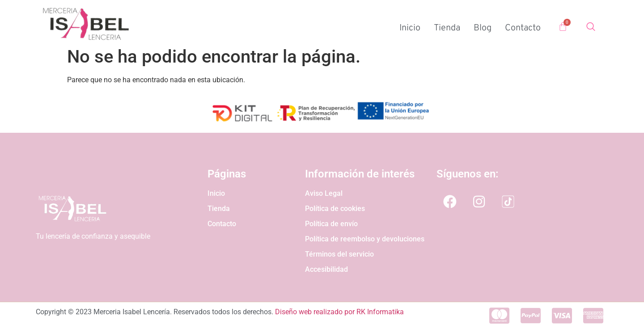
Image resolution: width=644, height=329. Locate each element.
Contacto (523, 28)
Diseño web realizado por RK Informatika (339, 312)
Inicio (410, 28)
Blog (483, 28)
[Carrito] (563, 27)
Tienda (447, 28)
